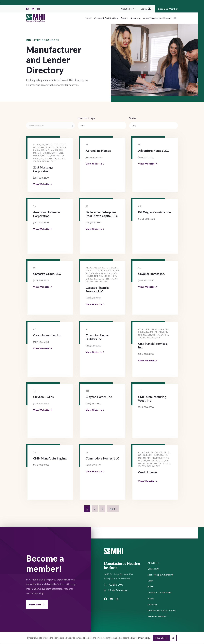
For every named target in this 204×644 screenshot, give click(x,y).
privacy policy (144, 638)
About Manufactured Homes (157, 18)
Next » (113, 509)
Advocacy (135, 18)
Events (124, 18)
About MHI (127, 9)
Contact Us (153, 569)
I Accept (161, 638)
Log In (144, 9)
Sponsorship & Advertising (160, 575)
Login (150, 581)
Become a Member (168, 9)
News (88, 18)
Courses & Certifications (106, 18)
